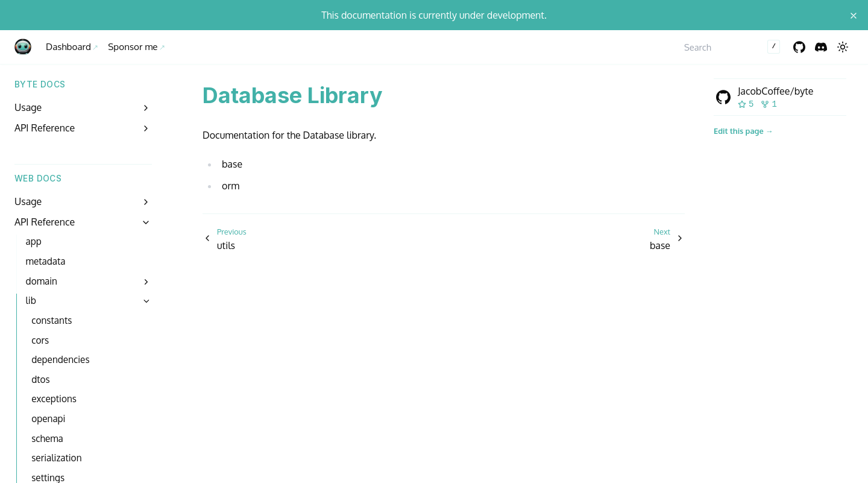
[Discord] (821, 47)
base (232, 164)
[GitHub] (799, 47)
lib (31, 300)
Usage (28, 107)
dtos (40, 379)
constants (52, 320)
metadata (46, 261)
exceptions (54, 399)
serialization (56, 458)
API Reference (45, 128)
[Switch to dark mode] (843, 47)
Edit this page (739, 131)
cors (40, 340)
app (34, 241)
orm (231, 186)
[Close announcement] (854, 15)
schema (47, 438)
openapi (48, 418)
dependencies (60, 359)
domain (42, 281)
